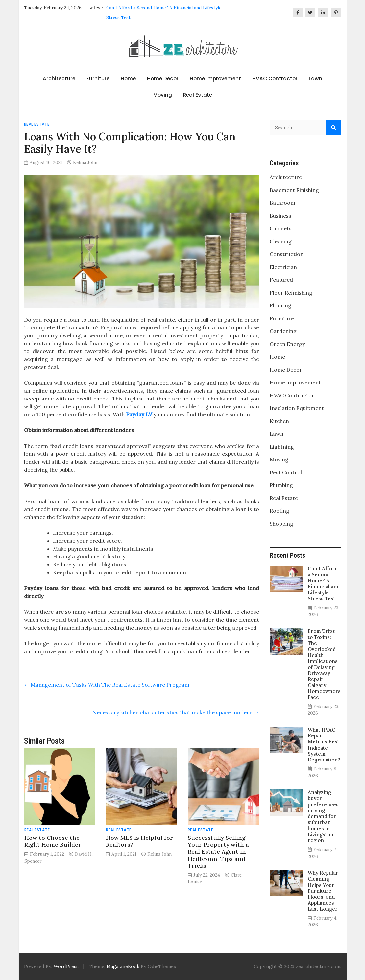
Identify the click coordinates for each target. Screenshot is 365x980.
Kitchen (279, 421)
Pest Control (286, 472)
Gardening (283, 331)
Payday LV (139, 414)
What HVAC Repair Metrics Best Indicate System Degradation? (324, 745)
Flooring (280, 305)
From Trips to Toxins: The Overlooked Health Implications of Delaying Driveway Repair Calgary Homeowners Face (324, 664)
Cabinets (281, 228)
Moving (163, 95)
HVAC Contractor (275, 78)
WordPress (66, 967)
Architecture (59, 78)
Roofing (280, 511)
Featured (281, 280)
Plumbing (281, 485)
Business (280, 216)
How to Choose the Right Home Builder (54, 841)
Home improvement (215, 78)
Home (128, 78)
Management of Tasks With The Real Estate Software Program (107, 685)
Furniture (98, 78)
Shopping (281, 524)
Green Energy (287, 344)
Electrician (283, 267)
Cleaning (281, 241)
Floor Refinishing (291, 293)
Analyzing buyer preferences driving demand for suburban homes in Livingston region (323, 816)
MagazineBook (123, 967)
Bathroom (282, 203)
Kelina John (85, 162)
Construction (287, 254)
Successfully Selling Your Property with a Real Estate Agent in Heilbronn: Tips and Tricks (218, 851)
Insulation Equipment (297, 408)
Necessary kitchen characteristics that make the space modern (176, 712)
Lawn (316, 78)
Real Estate (198, 95)
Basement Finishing (294, 190)
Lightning (282, 447)
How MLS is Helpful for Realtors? (139, 841)
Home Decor (163, 78)
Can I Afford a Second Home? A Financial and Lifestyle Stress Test (324, 583)
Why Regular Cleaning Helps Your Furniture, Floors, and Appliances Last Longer (323, 891)
